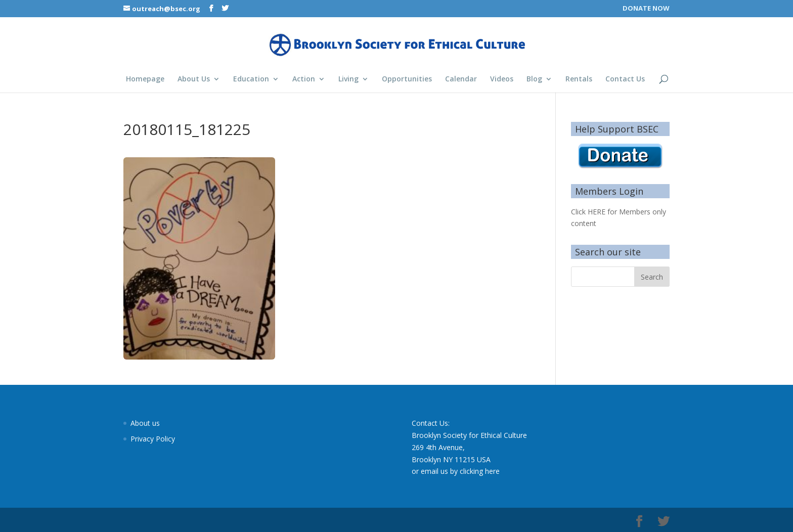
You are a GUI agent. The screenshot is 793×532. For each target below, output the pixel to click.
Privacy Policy (153, 439)
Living (348, 79)
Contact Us (625, 79)
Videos (502, 79)
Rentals (579, 79)
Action (304, 79)
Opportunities (407, 79)
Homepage (145, 79)
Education (251, 79)
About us (145, 423)
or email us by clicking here (456, 471)
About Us (194, 79)
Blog (534, 79)
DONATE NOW (646, 9)
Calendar (461, 79)
